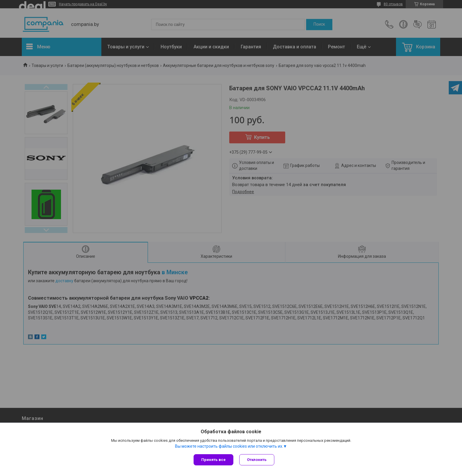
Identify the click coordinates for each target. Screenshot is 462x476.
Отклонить (257, 460)
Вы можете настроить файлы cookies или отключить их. (229, 446)
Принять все (213, 460)
